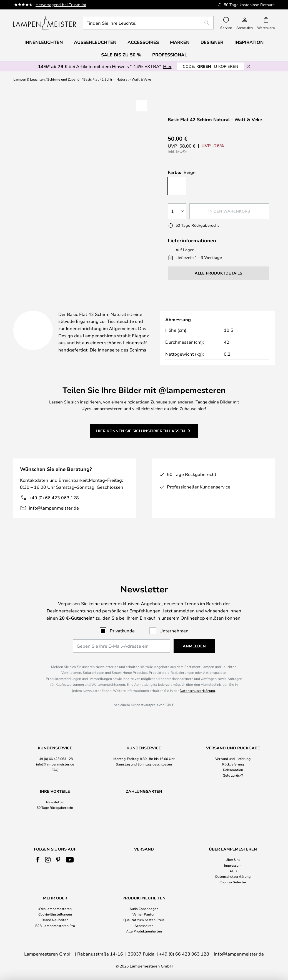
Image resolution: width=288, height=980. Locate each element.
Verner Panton (144, 914)
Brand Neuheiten (55, 920)
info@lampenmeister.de (54, 510)
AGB (233, 871)
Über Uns (233, 859)
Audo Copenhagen (144, 909)
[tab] (54, 304)
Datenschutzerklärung (197, 680)
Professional (170, 55)
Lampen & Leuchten (29, 79)
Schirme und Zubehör (64, 79)
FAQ (55, 759)
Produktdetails (131, 304)
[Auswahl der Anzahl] (177, 207)
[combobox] (148, 23)
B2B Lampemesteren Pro (55, 926)
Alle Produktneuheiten (144, 931)
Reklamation (233, 759)
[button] (35, 188)
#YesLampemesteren (55, 909)
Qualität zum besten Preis (144, 920)
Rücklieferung (233, 754)
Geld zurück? (233, 765)
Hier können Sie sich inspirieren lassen (141, 433)
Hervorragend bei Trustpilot (61, 5)
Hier (167, 66)
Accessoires (144, 926)
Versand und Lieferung (233, 748)
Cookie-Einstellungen (55, 914)
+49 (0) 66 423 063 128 (54, 500)
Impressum (233, 865)
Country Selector (233, 882)
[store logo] (45, 23)
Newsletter (55, 791)
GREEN (211, 66)
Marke (189, 304)
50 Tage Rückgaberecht (55, 797)
